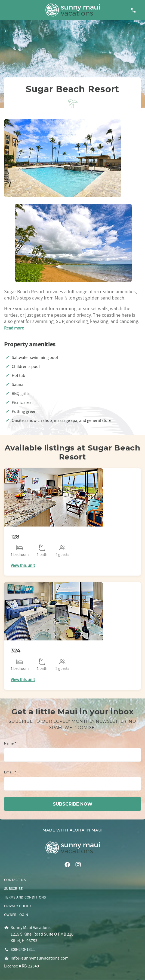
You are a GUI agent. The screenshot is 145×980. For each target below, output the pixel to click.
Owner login (16, 915)
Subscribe (13, 888)
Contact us (15, 880)
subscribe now (73, 804)
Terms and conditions (25, 897)
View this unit (23, 565)
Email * (10, 772)
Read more (14, 328)
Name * (10, 744)
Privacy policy (18, 906)
